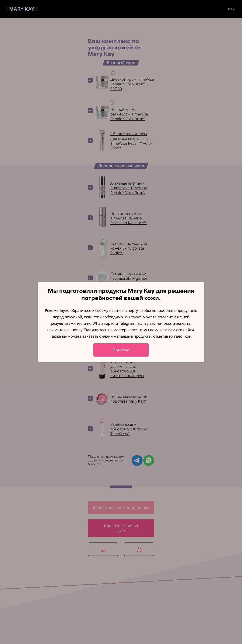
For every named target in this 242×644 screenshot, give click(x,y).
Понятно (121, 350)
